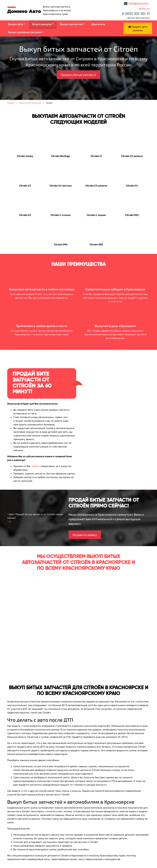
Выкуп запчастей (71, 24)
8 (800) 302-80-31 (136, 13)
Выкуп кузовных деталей (25, 32)
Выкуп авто (16, 24)
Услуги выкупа (42, 24)
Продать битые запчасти (78, 75)
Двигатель (98, 24)
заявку (35, 466)
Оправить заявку (85, 535)
